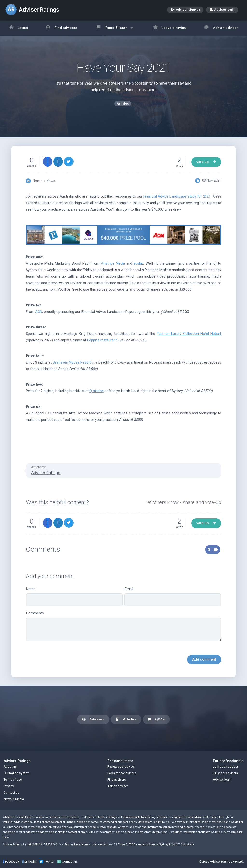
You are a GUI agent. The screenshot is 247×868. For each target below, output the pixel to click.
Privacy (9, 786)
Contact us (11, 793)
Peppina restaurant (102, 340)
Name (74, 596)
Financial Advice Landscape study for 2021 (177, 196)
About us (10, 766)
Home (38, 181)
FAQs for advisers (225, 773)
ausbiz (139, 263)
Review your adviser (121, 766)
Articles (126, 720)
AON (39, 312)
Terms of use (13, 780)
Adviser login (222, 9)
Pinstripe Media (113, 263)
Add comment (204, 659)
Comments (123, 626)
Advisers (93, 720)
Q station (97, 391)
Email (173, 596)
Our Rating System (17, 773)
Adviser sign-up (185, 10)
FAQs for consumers (122, 773)
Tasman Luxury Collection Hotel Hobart (189, 334)
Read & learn (115, 30)
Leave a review (170, 28)
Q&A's (156, 720)
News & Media (14, 799)
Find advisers (62, 28)
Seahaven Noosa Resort (72, 362)
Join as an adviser (226, 766)
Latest (19, 28)
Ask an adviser (221, 28)
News (51, 181)
